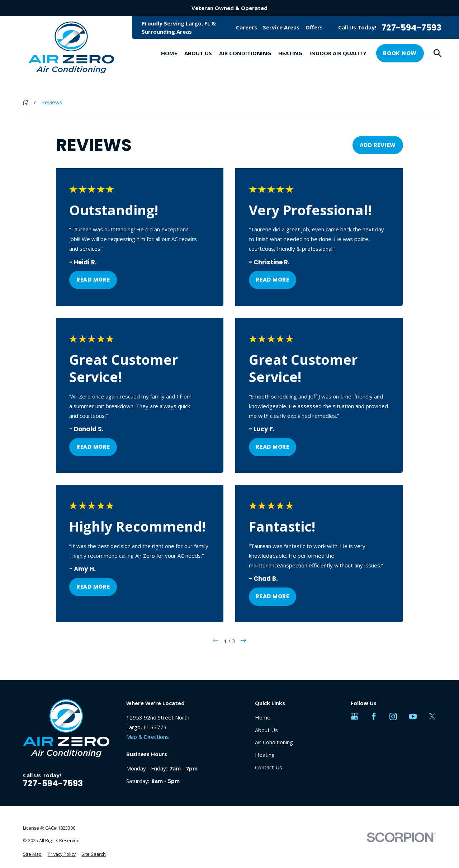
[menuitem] (32, 855)
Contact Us (269, 767)
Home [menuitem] (169, 53)
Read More (93, 280)
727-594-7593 (411, 27)
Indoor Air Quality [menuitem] (338, 53)
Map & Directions (148, 737)
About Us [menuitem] (198, 53)
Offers (314, 27)
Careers (247, 27)
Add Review (378, 145)
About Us (266, 730)
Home (263, 717)
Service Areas (281, 27)
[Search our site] (438, 53)
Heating (265, 755)
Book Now (400, 53)
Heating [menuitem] (290, 53)
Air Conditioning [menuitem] (245, 53)
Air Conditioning (274, 742)
